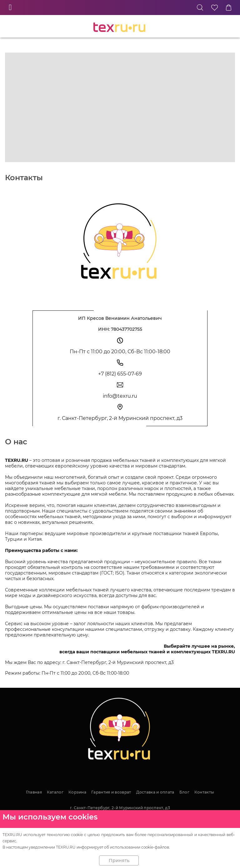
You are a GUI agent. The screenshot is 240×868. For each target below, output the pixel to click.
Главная (34, 792)
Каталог (55, 792)
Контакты (204, 792)
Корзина (77, 792)
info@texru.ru (120, 396)
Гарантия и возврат (111, 792)
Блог (184, 792)
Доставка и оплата (155, 792)
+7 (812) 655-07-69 (120, 374)
